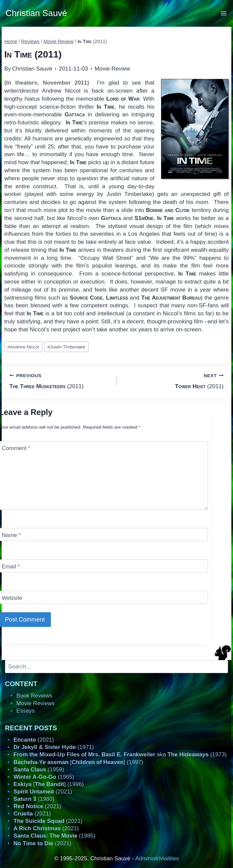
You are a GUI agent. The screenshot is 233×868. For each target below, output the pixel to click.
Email (11, 567)
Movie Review (112, 69)
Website (12, 598)
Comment (16, 448)
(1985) (54, 836)
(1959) (39, 770)
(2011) (60, 380)
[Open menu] (224, 13)
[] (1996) (49, 784)
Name (11, 535)
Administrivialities (157, 858)
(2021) (34, 740)
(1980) (34, 799)
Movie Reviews (35, 703)
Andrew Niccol (23, 347)
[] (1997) (78, 762)
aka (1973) (120, 754)
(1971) (54, 747)
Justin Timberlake (66, 347)
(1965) (44, 777)
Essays (26, 711)
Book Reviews (34, 696)
